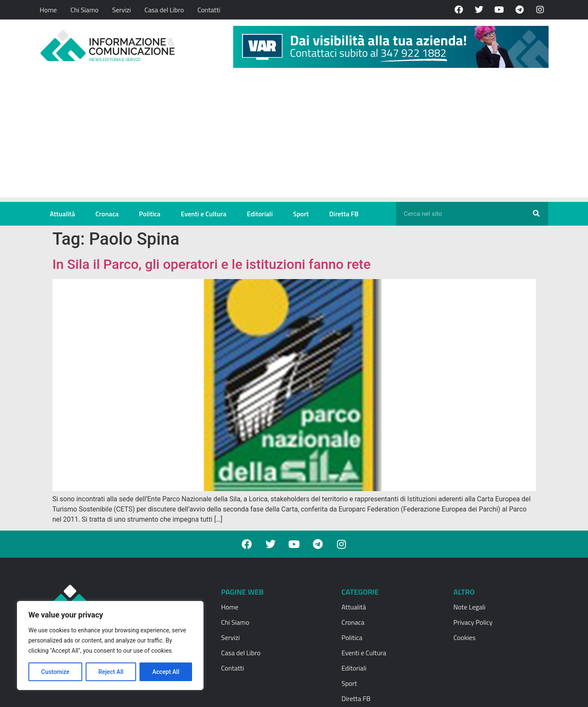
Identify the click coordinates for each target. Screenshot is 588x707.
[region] (110, 646)
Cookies (465, 637)
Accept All (166, 672)
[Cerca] (536, 214)
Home (49, 10)
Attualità (63, 214)
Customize (55, 672)
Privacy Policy (473, 622)
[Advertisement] (294, 138)
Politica (150, 214)
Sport (301, 214)
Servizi (121, 10)
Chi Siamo (84, 10)
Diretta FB (344, 214)
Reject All (111, 672)
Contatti (209, 10)
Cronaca (107, 214)
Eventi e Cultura (203, 214)
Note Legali (470, 607)
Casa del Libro (164, 10)
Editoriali (260, 214)
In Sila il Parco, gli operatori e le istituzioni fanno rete (212, 264)
